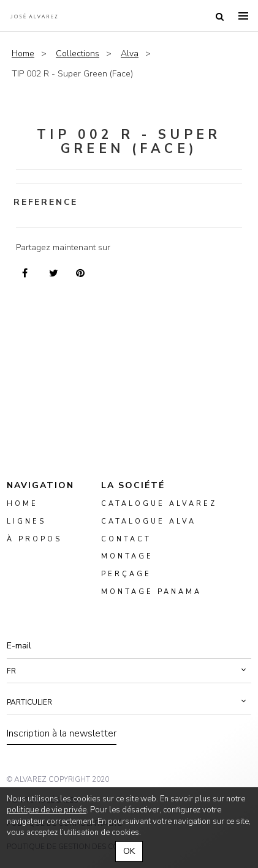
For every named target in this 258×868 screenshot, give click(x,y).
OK (129, 851)
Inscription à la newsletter (62, 733)
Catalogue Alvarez (159, 504)
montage (127, 557)
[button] (129, 671)
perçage (126, 575)
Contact (126, 539)
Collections (78, 54)
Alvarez (34, 16)
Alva (130, 54)
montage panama (151, 592)
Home (23, 54)
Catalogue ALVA (149, 521)
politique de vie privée (47, 810)
